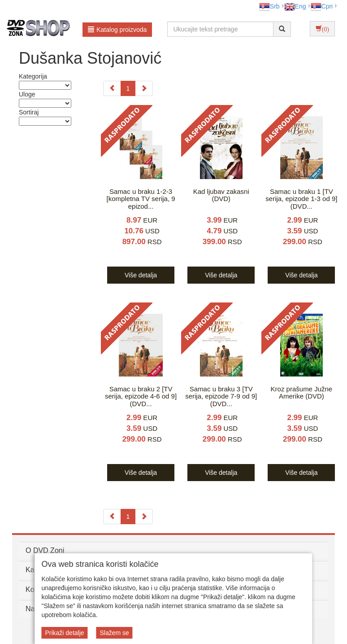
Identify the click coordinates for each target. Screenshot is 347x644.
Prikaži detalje (64, 633)
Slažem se (114, 633)
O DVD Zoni (45, 550)
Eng (295, 6)
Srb (269, 6)
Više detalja (141, 275)
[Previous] (112, 88)
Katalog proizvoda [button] (117, 30)
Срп (322, 6)
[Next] (144, 88)
